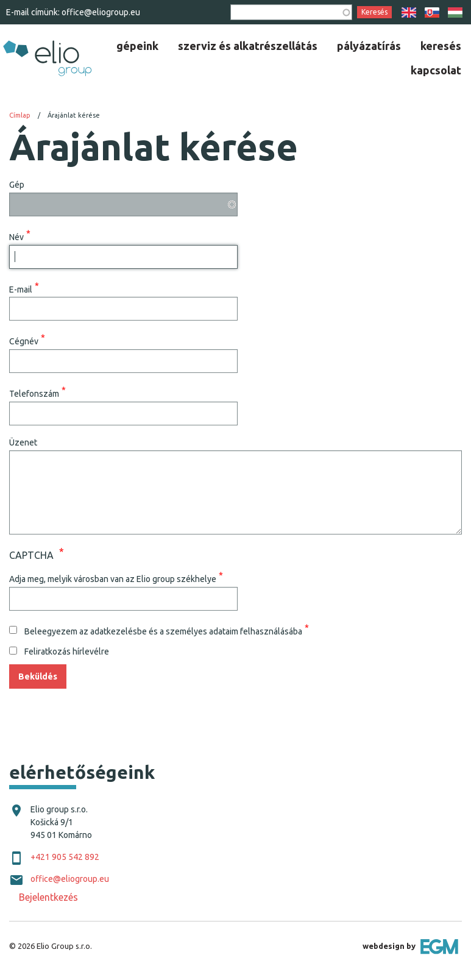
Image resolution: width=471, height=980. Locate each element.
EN (409, 12)
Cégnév (24, 341)
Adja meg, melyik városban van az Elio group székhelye (113, 578)
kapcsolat (436, 70)
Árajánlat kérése (74, 115)
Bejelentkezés (48, 897)
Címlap (20, 115)
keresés (441, 46)
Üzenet (23, 442)
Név (16, 236)
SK (432, 12)
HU (455, 12)
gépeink (137, 46)
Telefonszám (34, 394)
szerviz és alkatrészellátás (248, 46)
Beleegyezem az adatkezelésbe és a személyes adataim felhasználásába (163, 631)
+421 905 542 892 (65, 857)
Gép (17, 185)
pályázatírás (369, 46)
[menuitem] (137, 46)
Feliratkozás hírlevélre (67, 652)
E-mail (21, 289)
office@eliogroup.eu (101, 12)
